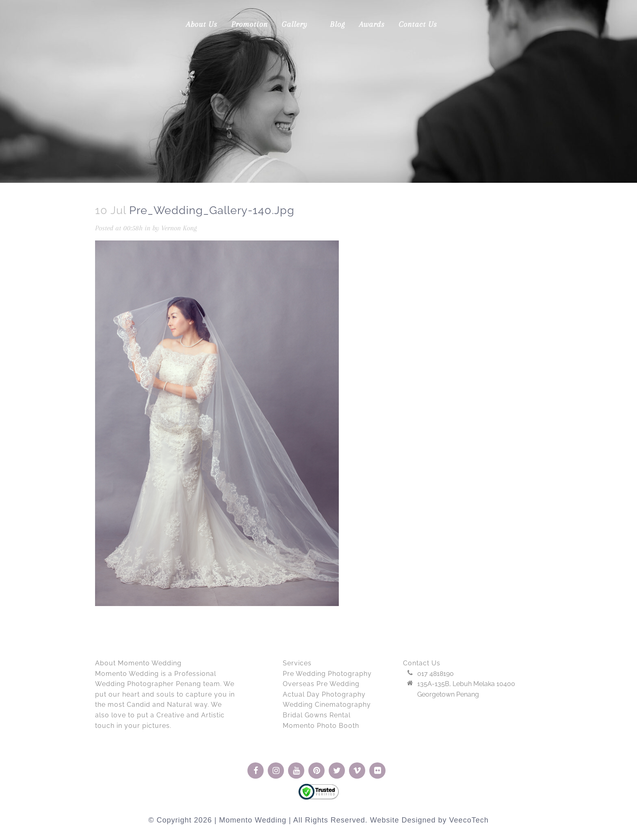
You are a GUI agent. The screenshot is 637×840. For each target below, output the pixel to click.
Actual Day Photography (324, 694)
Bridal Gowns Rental (317, 715)
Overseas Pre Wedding (321, 684)
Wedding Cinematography (327, 705)
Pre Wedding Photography (327, 674)
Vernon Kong (179, 228)
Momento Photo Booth (321, 726)
